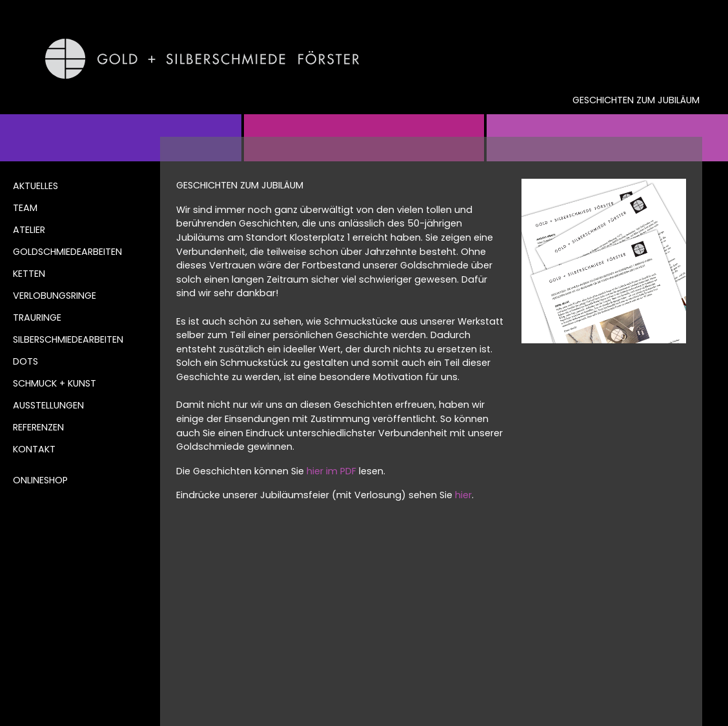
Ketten (29, 274)
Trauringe (37, 318)
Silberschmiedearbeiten (68, 339)
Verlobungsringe (55, 296)
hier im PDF (331, 471)
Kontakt (34, 449)
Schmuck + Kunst (55, 383)
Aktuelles (35, 186)
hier (463, 495)
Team (25, 208)
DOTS (25, 361)
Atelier (29, 230)
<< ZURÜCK (206, 558)
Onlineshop (40, 480)
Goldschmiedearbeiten (67, 252)
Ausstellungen (48, 405)
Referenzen (38, 427)
